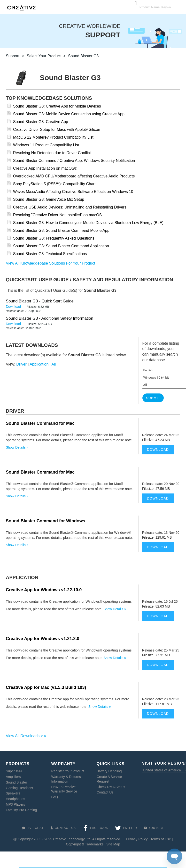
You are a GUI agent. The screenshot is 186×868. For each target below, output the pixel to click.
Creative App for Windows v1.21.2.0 (43, 639)
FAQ (55, 797)
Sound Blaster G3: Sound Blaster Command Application (61, 246)
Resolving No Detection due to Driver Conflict (52, 153)
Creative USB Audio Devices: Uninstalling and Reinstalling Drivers (70, 207)
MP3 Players (15, 804)
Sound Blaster (16, 782)
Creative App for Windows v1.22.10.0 (44, 590)
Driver (21, 364)
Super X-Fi (14, 771)
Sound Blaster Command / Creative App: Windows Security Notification (74, 161)
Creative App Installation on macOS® (45, 168)
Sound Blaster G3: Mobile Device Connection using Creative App (69, 114)
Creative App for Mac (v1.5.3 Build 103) (46, 687)
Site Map (113, 844)
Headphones (15, 799)
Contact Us (105, 792)
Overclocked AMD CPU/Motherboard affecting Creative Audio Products (74, 176)
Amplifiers (13, 777)
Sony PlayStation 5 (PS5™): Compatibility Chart (54, 184)
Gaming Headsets (19, 788)
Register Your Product (68, 771)
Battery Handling (109, 771)
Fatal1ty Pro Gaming (21, 810)
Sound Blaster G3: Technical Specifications (50, 254)
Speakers (13, 793)
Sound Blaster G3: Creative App (41, 122)
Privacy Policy (137, 839)
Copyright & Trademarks (85, 844)
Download (14, 307)
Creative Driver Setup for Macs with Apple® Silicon (57, 129)
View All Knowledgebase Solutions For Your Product (50, 263)
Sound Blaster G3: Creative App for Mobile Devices (57, 106)
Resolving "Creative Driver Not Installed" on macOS (57, 215)
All (54, 364)
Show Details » (17, 447)
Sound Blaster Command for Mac (40, 423)
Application (39, 364)
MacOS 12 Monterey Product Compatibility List (53, 137)
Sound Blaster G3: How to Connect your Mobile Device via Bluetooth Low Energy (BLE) (88, 223)
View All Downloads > (24, 736)
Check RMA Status (111, 787)
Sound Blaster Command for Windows (46, 521)
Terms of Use (161, 839)
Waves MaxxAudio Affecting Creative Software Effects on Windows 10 (73, 192)
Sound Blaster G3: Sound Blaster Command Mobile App (61, 230)
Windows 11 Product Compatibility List (46, 145)
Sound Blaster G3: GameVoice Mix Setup (49, 199)
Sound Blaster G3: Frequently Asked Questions (54, 238)
